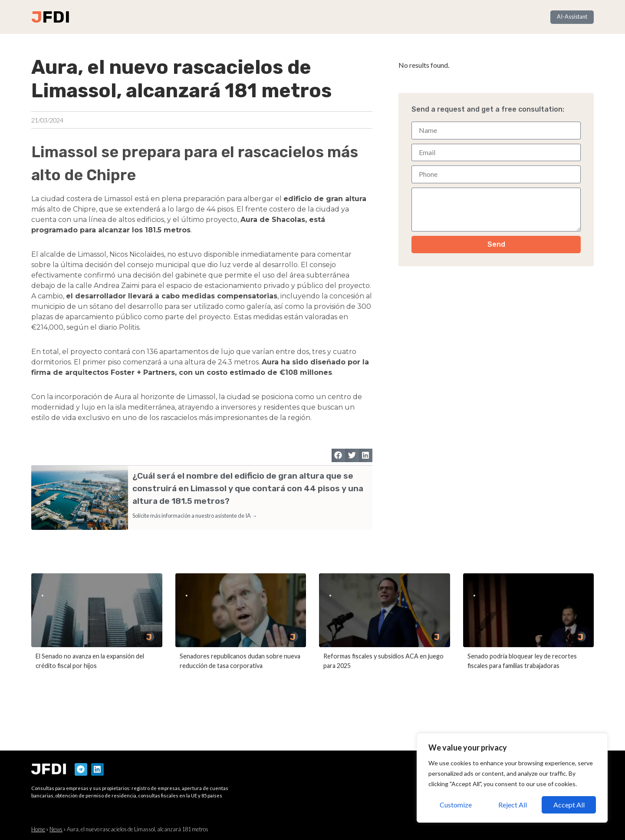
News (56, 829)
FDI (56, 17)
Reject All (513, 805)
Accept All (569, 805)
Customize (456, 805)
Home (38, 829)
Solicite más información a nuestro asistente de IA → (195, 516)
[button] (339, 456)
